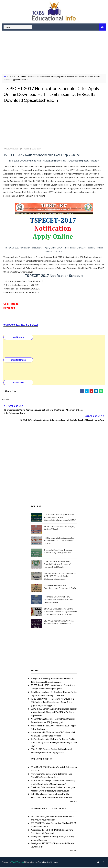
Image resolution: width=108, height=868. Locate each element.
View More (74, 802)
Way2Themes (18, 863)
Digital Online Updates (48, 863)
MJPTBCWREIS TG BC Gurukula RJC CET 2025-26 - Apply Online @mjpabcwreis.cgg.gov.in (61, 577)
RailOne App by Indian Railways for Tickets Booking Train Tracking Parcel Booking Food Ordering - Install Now (54, 743)
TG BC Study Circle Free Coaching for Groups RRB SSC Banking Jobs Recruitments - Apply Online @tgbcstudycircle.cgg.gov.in (53, 703)
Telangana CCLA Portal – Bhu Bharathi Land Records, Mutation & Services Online (59, 600)
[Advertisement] (54, 52)
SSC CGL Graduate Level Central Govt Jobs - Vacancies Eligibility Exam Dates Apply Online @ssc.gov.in (60, 612)
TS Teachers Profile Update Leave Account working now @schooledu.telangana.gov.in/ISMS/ (60, 518)
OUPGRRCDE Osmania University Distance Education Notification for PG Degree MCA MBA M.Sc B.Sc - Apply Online (54, 713)
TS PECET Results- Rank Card (21, 326)
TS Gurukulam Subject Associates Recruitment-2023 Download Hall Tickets (59, 541)
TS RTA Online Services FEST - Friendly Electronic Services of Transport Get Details (58, 565)
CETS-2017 (13, 77)
